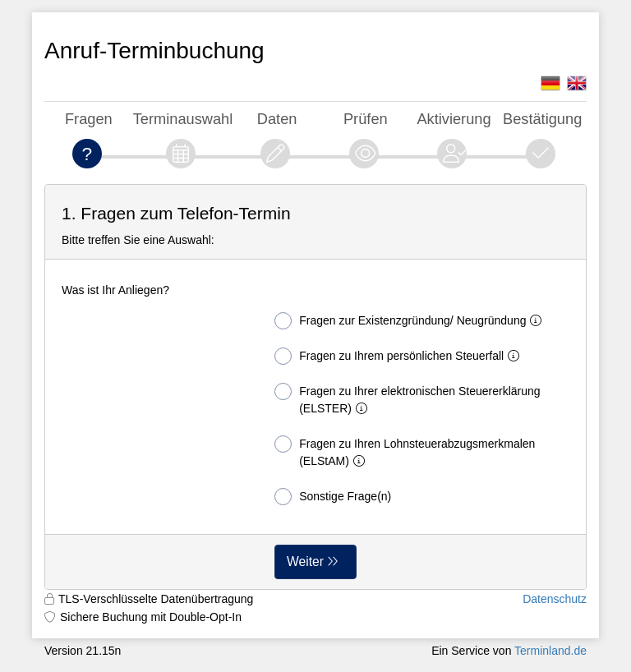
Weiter (305, 562)
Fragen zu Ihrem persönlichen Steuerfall (400, 356)
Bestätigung (542, 119)
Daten (277, 119)
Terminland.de (550, 651)
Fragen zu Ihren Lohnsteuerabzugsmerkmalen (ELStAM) (405, 451)
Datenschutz (555, 599)
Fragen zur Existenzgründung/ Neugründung (411, 321)
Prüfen (366, 119)
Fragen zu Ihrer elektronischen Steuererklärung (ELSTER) (407, 399)
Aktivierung (454, 119)
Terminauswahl (183, 119)
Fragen (89, 119)
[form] (315, 387)
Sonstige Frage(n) (333, 497)
